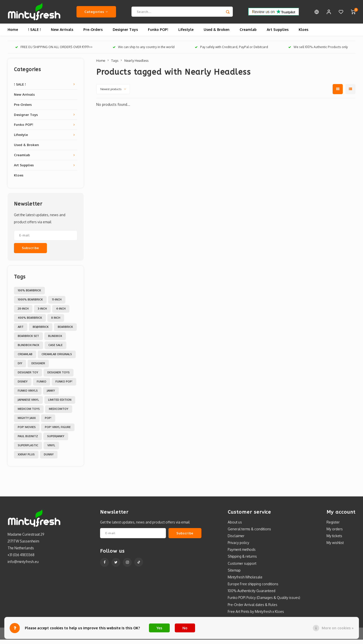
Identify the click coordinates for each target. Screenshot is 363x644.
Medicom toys (29, 413)
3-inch (42, 313)
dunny (49, 459)
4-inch (61, 313)
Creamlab (248, 34)
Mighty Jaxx (27, 422)
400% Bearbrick (30, 322)
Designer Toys (125, 34)
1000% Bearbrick (30, 304)
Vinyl (51, 450)
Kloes (303, 34)
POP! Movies (27, 431)
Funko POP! (158, 34)
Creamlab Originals (57, 358)
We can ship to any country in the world (144, 52)
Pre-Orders (93, 34)
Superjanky (56, 440)
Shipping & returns (242, 561)
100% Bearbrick (29, 295)
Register (333, 526)
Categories (96, 14)
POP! (48, 422)
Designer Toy (28, 377)
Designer (38, 368)
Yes (159, 628)
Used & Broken (217, 34)
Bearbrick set (28, 340)
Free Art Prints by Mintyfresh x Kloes (256, 616)
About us (235, 526)
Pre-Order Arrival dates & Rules (253, 609)
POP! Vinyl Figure (58, 431)
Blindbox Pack (28, 349)
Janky (51, 395)
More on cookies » (338, 628)
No (185, 628)
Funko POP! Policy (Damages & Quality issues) (264, 602)
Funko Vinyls (28, 395)
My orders (335, 533)
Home (13, 34)
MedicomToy (59, 413)
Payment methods (242, 554)
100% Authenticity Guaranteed (252, 595)
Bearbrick (65, 331)
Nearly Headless (136, 65)
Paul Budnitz (28, 440)
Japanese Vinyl (28, 404)
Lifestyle (186, 34)
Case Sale (55, 349)
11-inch (57, 304)
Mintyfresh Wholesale (245, 581)
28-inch (23, 313)
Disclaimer (236, 540)
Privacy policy (238, 547)
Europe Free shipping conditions (253, 588)
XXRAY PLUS (26, 459)
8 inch (56, 322)
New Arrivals (62, 34)
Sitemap (234, 575)
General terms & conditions (249, 533)
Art (21, 331)
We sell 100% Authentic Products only (318, 52)
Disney (23, 386)
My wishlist (335, 547)
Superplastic (28, 450)
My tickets (334, 540)
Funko (42, 386)
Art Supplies (278, 34)
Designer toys (59, 377)
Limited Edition (60, 404)
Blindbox (55, 340)
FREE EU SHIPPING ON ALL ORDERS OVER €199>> (54, 52)
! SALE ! (34, 34)
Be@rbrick (41, 331)
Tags (115, 65)
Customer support (242, 568)
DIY (20, 368)
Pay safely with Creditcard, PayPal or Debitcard (231, 52)
